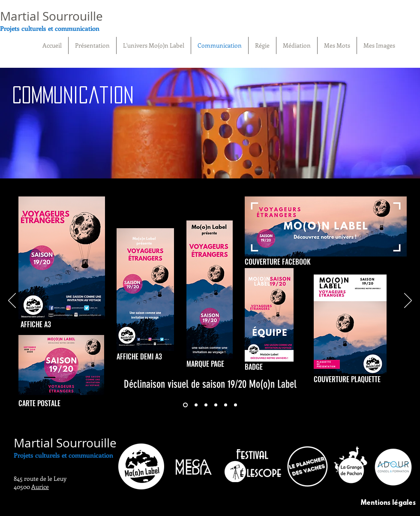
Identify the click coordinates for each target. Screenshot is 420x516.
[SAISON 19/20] (185, 405)
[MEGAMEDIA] (235, 405)
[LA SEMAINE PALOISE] (226, 405)
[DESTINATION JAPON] (206, 405)
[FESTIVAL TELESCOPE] (216, 405)
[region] (210, 126)
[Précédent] (12, 301)
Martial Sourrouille (51, 16)
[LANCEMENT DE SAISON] (196, 405)
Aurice (40, 487)
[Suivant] (408, 301)
